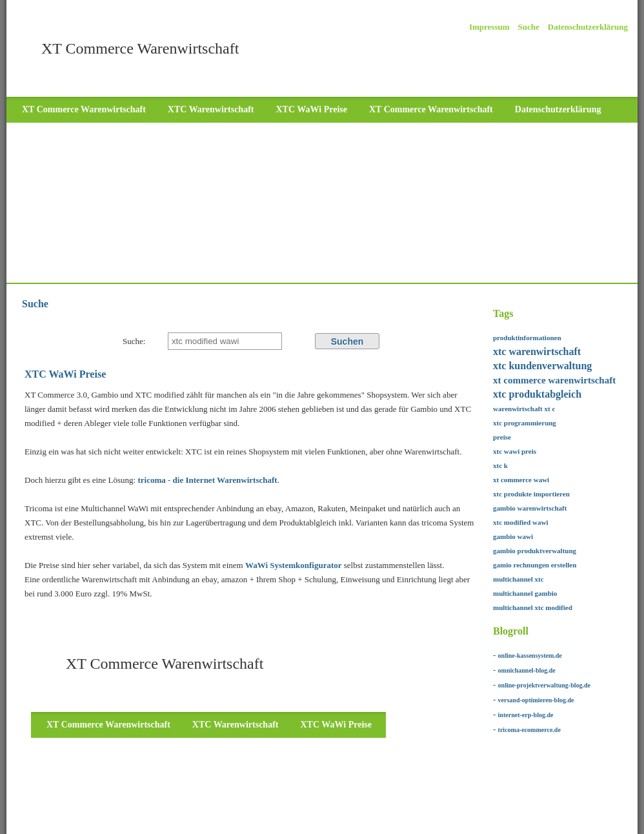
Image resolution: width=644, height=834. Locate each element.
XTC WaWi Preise (311, 109)
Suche (529, 27)
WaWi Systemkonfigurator (294, 565)
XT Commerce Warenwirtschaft (84, 109)
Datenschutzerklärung (588, 27)
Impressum (489, 27)
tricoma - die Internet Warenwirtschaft (206, 480)
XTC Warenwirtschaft (211, 109)
